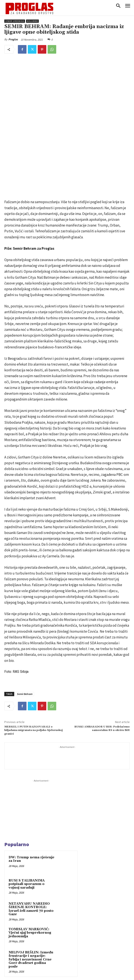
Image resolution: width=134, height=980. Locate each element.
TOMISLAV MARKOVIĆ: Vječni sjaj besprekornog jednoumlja (30, 869)
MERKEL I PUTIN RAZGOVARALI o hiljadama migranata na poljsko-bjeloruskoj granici (33, 666)
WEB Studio (82, 977)
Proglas (13, 39)
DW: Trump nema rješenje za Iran (31, 795)
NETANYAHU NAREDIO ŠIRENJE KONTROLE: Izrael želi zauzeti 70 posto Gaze (31, 845)
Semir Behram (25, 630)
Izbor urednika (15, 21)
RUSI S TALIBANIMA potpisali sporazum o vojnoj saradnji (27, 820)
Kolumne (32, 21)
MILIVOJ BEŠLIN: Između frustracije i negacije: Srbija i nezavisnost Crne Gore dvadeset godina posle (31, 896)
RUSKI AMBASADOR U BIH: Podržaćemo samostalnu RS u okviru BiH (102, 665)
